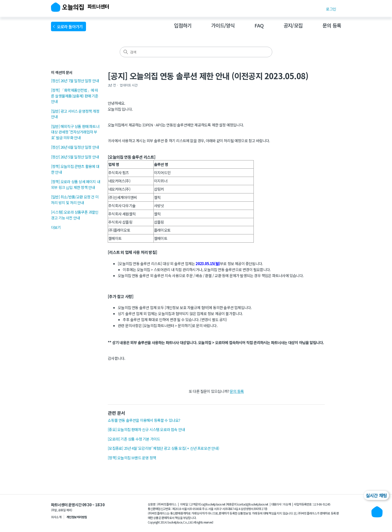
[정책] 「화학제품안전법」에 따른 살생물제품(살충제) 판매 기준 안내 (75, 96)
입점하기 (183, 25)
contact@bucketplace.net (253, 504)
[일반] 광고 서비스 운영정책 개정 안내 (75, 114)
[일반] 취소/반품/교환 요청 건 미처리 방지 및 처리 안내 (75, 200)
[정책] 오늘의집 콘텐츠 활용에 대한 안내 (75, 169)
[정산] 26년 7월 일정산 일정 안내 (75, 81)
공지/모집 (293, 25)
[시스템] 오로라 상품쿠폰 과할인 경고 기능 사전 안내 (75, 215)
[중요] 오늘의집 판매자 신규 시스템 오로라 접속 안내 (146, 429)
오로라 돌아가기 (71, 26)
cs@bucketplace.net (213, 504)
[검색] (196, 52)
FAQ (259, 25)
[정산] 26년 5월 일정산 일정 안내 (75, 157)
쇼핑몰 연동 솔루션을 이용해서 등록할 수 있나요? (144, 420)
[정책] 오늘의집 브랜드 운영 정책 (132, 458)
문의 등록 (332, 25)
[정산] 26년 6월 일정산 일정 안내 (75, 147)
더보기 (56, 227)
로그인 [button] (331, 9)
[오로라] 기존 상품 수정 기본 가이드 (134, 439)
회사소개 (56, 517)
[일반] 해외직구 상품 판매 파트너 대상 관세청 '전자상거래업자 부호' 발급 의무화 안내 (75, 132)
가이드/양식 (223, 25)
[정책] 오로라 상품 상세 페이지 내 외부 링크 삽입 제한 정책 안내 (75, 184)
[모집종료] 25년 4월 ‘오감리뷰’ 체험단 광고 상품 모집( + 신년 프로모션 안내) (163, 448)
